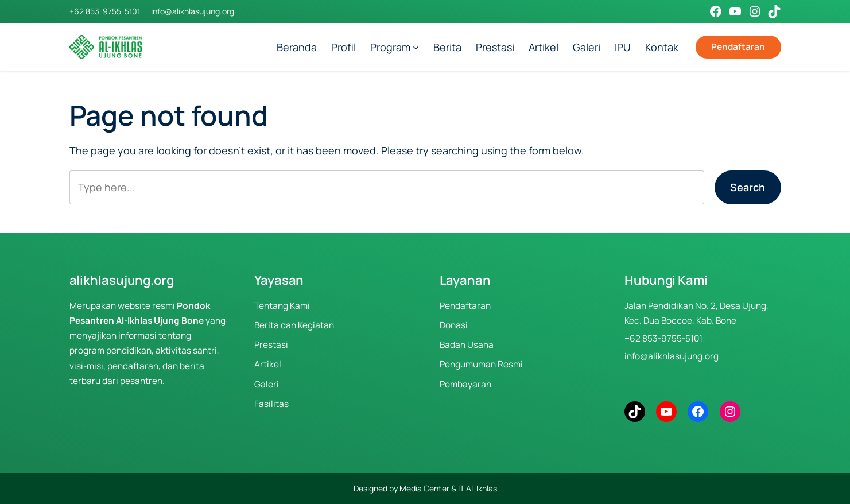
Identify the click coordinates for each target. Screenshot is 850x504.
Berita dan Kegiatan (294, 325)
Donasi (454, 325)
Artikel (268, 364)
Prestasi (271, 345)
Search (748, 187)
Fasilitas (271, 404)
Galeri (267, 384)
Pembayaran (465, 384)
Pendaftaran (738, 47)
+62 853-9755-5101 (105, 11)
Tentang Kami (282, 306)
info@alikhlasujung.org (193, 11)
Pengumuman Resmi (481, 364)
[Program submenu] (416, 47)
